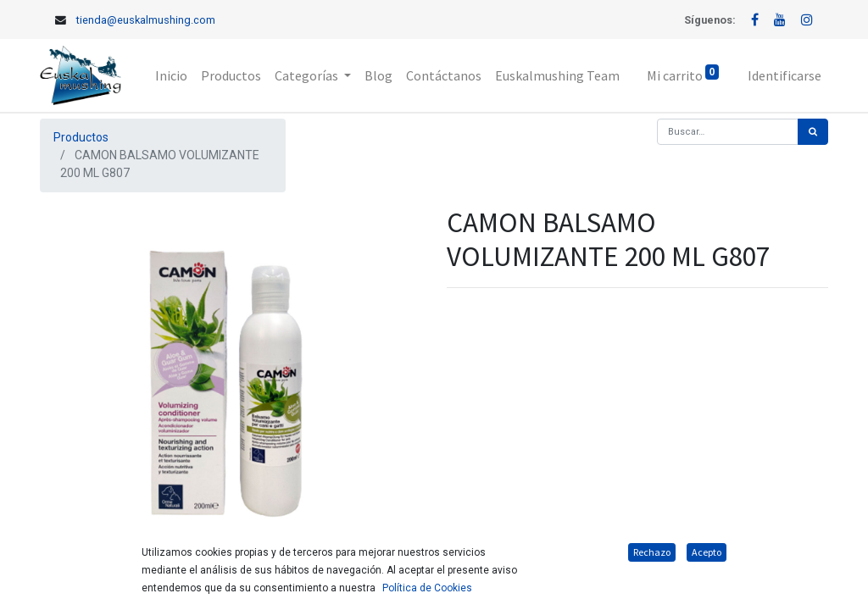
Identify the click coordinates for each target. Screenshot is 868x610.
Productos (81, 137)
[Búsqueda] (813, 132)
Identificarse (785, 75)
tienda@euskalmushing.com (146, 20)
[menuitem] (171, 75)
